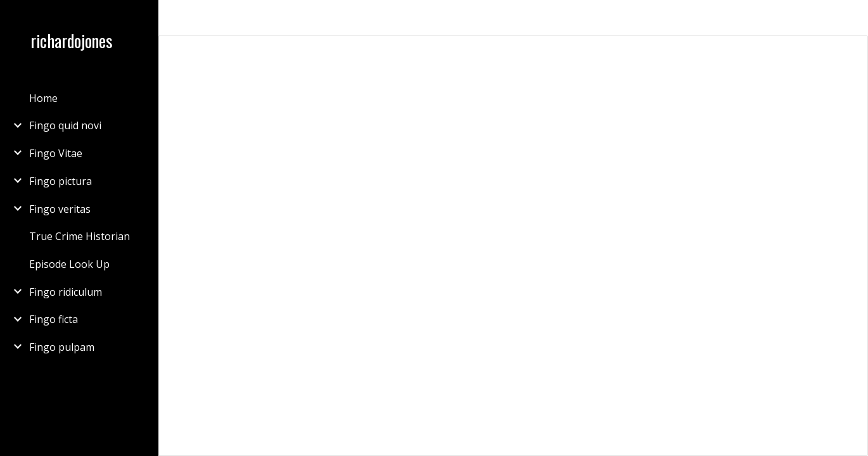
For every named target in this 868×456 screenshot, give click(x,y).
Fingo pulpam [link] (62, 347)
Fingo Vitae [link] (56, 153)
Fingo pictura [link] (61, 181)
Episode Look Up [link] (69, 264)
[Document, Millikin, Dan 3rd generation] (513, 246)
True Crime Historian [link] (80, 236)
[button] (853, 18)
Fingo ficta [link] (54, 319)
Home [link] (43, 98)
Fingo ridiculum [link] (66, 292)
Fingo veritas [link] (60, 209)
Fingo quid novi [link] (65, 125)
